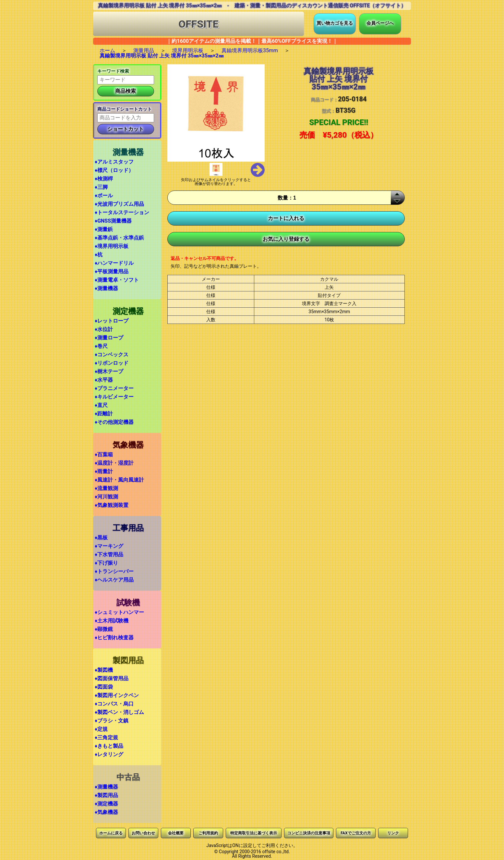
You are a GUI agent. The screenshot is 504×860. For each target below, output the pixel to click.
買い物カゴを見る (335, 23)
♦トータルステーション (122, 212)
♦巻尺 (101, 346)
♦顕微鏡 (104, 629)
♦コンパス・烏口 (114, 704)
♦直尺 (101, 405)
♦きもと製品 (109, 746)
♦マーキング (109, 546)
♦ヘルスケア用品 (114, 580)
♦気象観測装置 (112, 505)
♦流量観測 (106, 488)
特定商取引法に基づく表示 (254, 833)
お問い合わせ (143, 833)
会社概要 (176, 833)
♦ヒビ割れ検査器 (114, 638)
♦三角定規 (106, 737)
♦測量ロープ (109, 338)
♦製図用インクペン (117, 695)
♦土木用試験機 (112, 621)
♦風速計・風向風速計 (119, 480)
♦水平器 (104, 380)
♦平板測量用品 (112, 271)
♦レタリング (109, 754)
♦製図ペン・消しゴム (119, 712)
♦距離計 (104, 414)
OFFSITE (198, 24)
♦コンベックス (112, 355)
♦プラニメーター (114, 388)
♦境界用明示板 (112, 246)
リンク (393, 833)
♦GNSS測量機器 (113, 221)
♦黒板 (101, 538)
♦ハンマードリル (114, 263)
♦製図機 (104, 670)
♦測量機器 (106, 288)
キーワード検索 (113, 71)
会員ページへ (380, 23)
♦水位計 (104, 329)
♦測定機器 (106, 804)
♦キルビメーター (114, 397)
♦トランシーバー (114, 571)
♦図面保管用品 (112, 678)
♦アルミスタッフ (114, 162)
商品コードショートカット (125, 109)
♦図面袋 (104, 687)
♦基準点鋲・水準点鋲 (119, 238)
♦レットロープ (112, 321)
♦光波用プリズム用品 (119, 204)
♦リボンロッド (112, 363)
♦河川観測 (106, 497)
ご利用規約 (208, 833)
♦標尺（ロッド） (114, 170)
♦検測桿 (104, 179)
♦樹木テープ (109, 371)
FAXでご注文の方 (356, 833)
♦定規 (101, 729)
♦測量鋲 (104, 229)
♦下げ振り (106, 563)
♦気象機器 (106, 812)
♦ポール (104, 196)
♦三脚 (101, 187)
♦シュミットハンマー (119, 612)
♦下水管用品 (109, 554)
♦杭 (99, 255)
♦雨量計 (104, 471)
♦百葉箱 (104, 455)
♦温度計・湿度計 (114, 463)
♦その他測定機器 (114, 422)
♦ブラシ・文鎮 (112, 721)
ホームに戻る (111, 833)
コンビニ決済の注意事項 (309, 833)
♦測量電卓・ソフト (117, 280)
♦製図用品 (106, 795)
